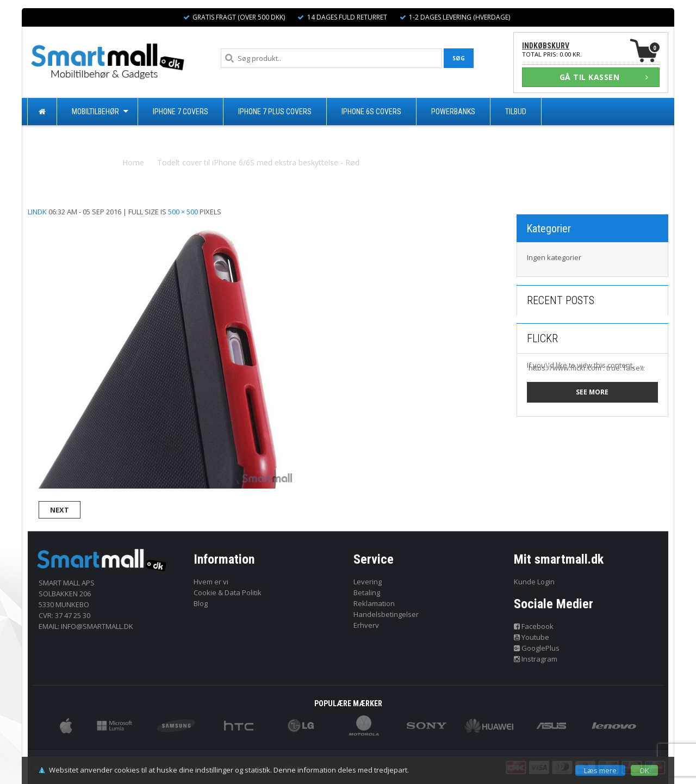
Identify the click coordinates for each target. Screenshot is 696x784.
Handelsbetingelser (386, 614)
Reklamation (374, 603)
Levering (368, 582)
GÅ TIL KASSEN (604, 77)
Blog (201, 603)
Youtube (532, 637)
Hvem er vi (211, 582)
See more (592, 392)
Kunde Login (534, 582)
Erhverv (366, 625)
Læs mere (600, 770)
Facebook (534, 626)
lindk (37, 212)
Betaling (367, 592)
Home (133, 162)
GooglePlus (537, 648)
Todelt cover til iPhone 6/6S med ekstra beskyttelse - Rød (258, 162)
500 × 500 (183, 212)
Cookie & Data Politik (228, 592)
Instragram (536, 659)
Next (60, 510)
